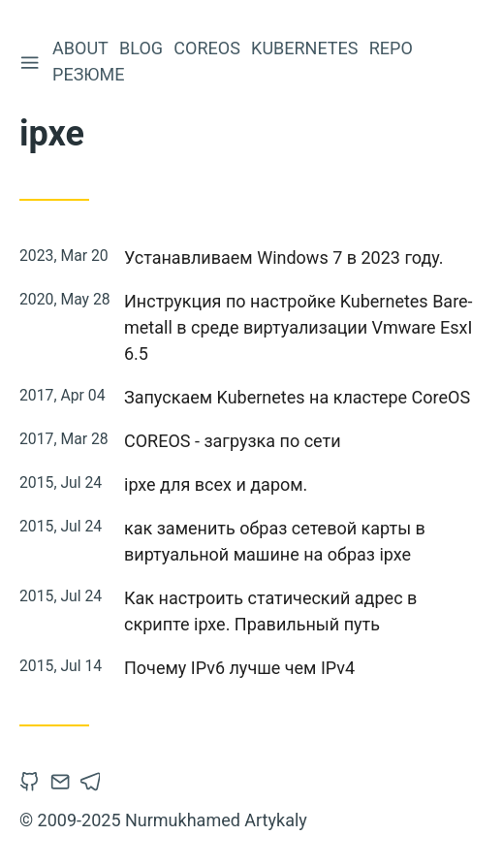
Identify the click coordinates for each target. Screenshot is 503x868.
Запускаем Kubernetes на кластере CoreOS (297, 397)
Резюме (90, 74)
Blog (143, 48)
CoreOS (209, 48)
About (82, 48)
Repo (393, 48)
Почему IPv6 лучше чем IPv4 (239, 668)
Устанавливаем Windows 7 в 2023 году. (284, 257)
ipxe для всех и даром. (216, 484)
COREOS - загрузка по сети (233, 441)
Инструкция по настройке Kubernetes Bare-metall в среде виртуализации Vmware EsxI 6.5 (299, 327)
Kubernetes (306, 48)
